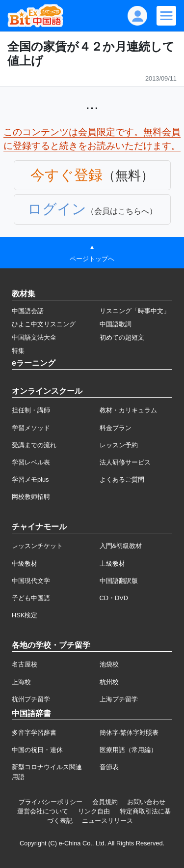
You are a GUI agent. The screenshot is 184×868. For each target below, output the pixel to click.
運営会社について (43, 811)
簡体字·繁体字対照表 (129, 733)
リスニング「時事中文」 (135, 311)
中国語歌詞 (116, 324)
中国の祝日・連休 (37, 750)
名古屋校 (25, 664)
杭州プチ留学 (31, 699)
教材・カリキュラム (128, 410)
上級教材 (112, 564)
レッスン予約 (119, 445)
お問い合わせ (146, 802)
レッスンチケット (37, 546)
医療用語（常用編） (128, 750)
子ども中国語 (31, 598)
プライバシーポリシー (51, 802)
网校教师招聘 (31, 497)
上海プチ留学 (119, 699)
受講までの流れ (34, 445)
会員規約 (105, 802)
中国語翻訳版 (119, 581)
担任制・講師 (31, 410)
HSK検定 (25, 615)
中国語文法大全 (34, 337)
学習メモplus (30, 479)
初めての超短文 (122, 337)
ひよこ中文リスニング (44, 324)
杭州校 (109, 682)
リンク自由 (94, 811)
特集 (18, 351)
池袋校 (109, 664)
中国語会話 (28, 311)
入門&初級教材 (121, 546)
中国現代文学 (31, 581)
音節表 (109, 767)
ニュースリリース (107, 821)
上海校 (21, 682)
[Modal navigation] (166, 16)
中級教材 (25, 564)
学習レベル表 (31, 462)
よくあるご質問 (122, 479)
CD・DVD (114, 598)
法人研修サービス (125, 462)
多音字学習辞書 (34, 733)
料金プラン (116, 428)
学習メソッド (31, 428)
